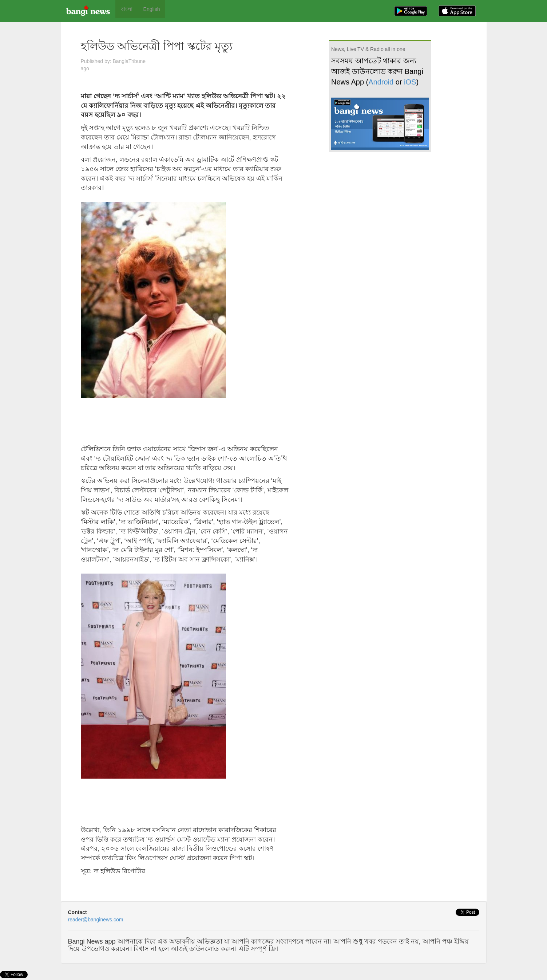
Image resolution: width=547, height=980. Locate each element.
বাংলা (127, 9)
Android (381, 82)
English (152, 9)
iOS (410, 82)
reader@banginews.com (96, 920)
